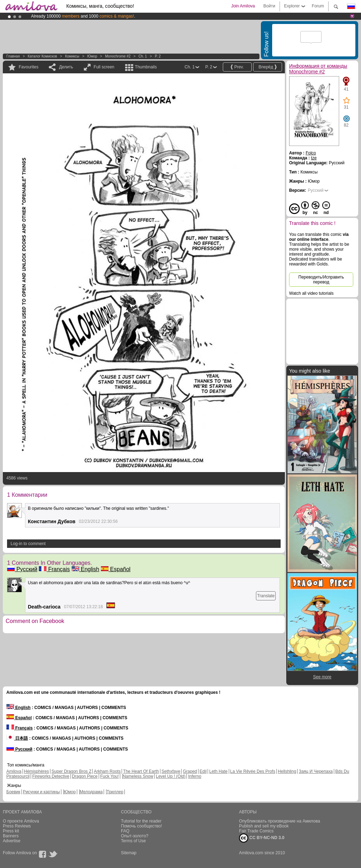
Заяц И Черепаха (316, 771)
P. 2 (158, 56)
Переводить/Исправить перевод (321, 280)
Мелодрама (91, 792)
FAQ (125, 831)
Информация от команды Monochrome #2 (318, 69)
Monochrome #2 (118, 56)
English (85, 569)
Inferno (195, 776)
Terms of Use (133, 841)
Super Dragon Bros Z (71, 771)
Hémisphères (36, 771)
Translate (266, 596)
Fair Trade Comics (256, 831)
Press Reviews (17, 826)
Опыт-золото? (135, 836)
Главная (13, 56)
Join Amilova (243, 6)
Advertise (12, 841)
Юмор (92, 56)
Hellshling (287, 771)
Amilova (14, 771)
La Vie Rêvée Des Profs (253, 771)
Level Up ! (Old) (171, 776)
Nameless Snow (138, 776)
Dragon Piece (85, 776)
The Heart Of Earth (141, 771)
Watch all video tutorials (311, 293)
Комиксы (72, 56)
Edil (203, 771)
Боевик (13, 792)
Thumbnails (146, 67)
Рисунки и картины (41, 792)
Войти (269, 6)
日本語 (17, 738)
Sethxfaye (171, 771)
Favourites (29, 67)
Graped (190, 771)
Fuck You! (109, 776)
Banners (11, 836)
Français (54, 569)
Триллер (115, 792)
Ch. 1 (143, 56)
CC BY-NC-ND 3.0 (262, 838)
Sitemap (129, 853)
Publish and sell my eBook (264, 826)
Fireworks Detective (51, 776)
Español (116, 569)
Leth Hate (218, 771)
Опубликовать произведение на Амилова (280, 821)
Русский (22, 569)
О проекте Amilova (21, 821)
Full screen (104, 67)
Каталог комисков (42, 56)
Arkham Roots (107, 771)
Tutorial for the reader (141, 821)
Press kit (11, 831)
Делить (66, 67)
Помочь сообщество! (141, 826)
